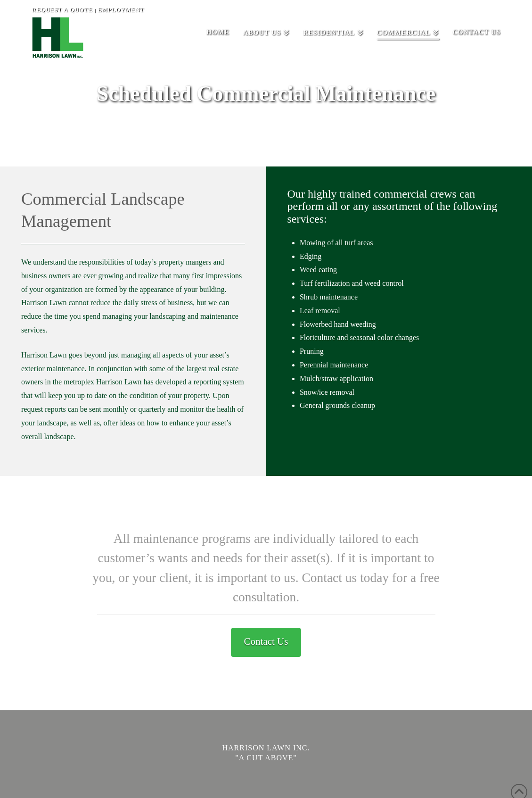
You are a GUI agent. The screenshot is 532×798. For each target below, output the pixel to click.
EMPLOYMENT (121, 10)
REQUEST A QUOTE (62, 10)
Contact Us (266, 641)
